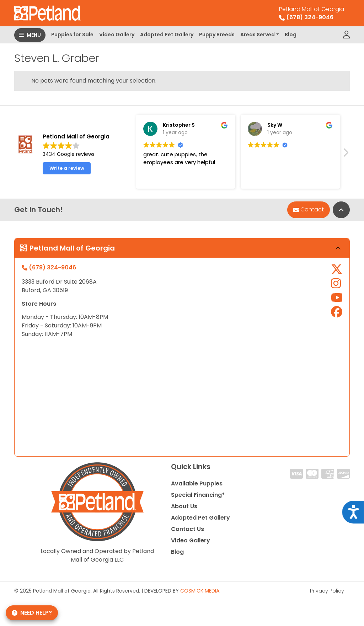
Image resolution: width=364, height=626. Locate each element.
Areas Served (258, 35)
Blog (291, 35)
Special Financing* (198, 495)
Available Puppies (197, 483)
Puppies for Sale (72, 35)
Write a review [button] (67, 168)
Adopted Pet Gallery (167, 35)
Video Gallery (117, 35)
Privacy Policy (327, 591)
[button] (346, 154)
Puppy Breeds (217, 35)
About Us (184, 506)
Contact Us (188, 529)
